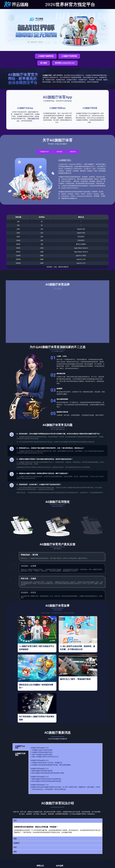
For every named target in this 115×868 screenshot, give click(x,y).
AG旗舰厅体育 (63, 164)
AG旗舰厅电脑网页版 (46, 56)
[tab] (44, 152)
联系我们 (74, 857)
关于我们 (88, 852)
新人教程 (44, 63)
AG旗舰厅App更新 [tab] (20, 717)
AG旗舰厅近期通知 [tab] (20, 724)
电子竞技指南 (63, 857)
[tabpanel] (65, 739)
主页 (60, 852)
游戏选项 (69, 853)
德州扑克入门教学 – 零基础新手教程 (75, 649)
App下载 (79, 852)
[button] (57, 791)
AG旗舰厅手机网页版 (69, 56)
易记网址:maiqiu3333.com (65, 63)
